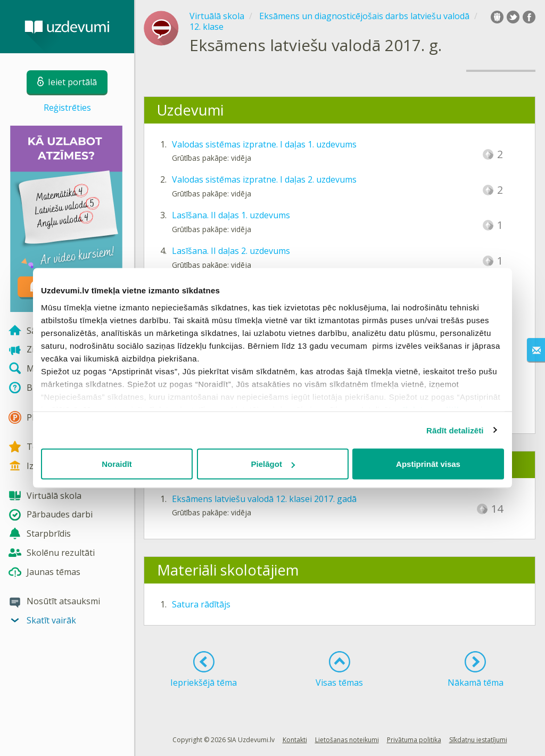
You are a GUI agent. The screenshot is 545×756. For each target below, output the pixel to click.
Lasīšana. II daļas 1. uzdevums (231, 215)
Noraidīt (117, 464)
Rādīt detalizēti (455, 430)
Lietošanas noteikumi (347, 740)
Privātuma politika (414, 740)
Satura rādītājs (201, 604)
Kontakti (295, 740)
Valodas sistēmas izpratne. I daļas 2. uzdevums (264, 179)
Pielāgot (273, 464)
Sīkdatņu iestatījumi (478, 740)
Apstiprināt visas (428, 464)
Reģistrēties (67, 108)
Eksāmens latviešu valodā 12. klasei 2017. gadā (264, 499)
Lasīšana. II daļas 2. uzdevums (231, 251)
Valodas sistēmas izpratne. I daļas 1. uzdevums (264, 144)
